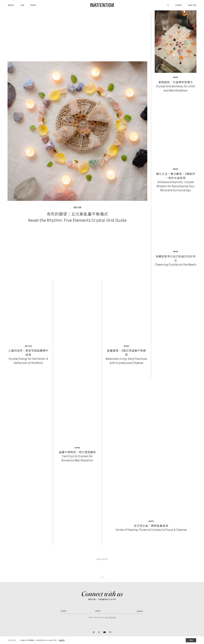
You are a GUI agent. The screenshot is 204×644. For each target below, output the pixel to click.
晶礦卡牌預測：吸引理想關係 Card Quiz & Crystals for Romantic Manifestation (77, 456)
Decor (77, 208)
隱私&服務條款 (111, 617)
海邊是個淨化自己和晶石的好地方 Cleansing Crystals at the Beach (176, 261)
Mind (176, 77)
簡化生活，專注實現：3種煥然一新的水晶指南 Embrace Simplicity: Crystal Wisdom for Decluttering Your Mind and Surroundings (176, 182)
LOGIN (178, 7)
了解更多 (62, 640)
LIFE (22, 7)
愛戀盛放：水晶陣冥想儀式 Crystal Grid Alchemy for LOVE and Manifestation (176, 86)
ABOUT (11, 7)
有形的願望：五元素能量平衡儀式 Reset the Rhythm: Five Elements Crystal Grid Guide (77, 217)
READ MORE (102, 559)
